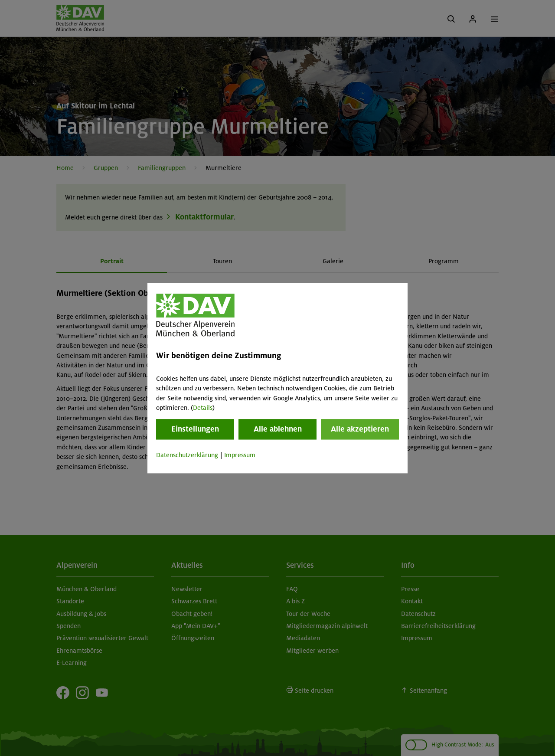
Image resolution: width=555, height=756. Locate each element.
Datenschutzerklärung (187, 455)
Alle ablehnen (278, 429)
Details (203, 408)
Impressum (240, 455)
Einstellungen (195, 429)
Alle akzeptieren (360, 429)
